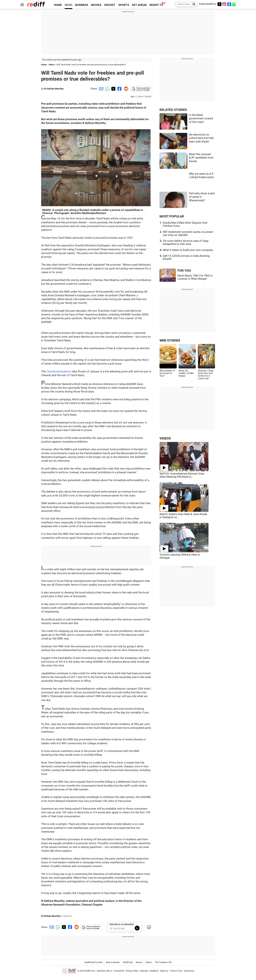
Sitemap (144, 971)
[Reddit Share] (125, 89)
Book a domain (113, 962)
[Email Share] (101, 89)
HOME (58, 5)
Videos (148, 962)
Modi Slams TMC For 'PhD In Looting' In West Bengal (195, 277)
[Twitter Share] (113, 89)
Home (44, 65)
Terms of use (176, 971)
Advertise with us (105, 971)
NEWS (68, 5)
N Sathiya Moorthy (54, 89)
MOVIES (96, 5)
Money (139, 962)
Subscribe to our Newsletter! (122, 924)
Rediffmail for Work (94, 962)
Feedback (154, 971)
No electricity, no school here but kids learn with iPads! (201, 138)
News (52, 65)
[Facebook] (229, 4)
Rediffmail (128, 962)
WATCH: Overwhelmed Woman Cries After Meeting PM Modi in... (182, 475)
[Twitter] (219, 4)
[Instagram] (224, 4)
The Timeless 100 (163, 962)
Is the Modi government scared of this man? (201, 119)
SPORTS (124, 5)
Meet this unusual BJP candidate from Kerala (201, 158)
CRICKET (110, 5)
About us (164, 971)
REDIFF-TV (156, 5)
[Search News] (193, 4)
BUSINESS (82, 5)
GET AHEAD (139, 5)
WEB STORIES (170, 340)
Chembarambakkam (59, 371)
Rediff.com (90, 971)
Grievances (189, 971)
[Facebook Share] (119, 89)
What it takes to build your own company (188, 250)
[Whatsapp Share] (107, 89)
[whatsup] (234, 4)
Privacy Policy (132, 971)
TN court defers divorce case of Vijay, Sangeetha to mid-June (186, 242)
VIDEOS (165, 438)
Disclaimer (119, 971)
